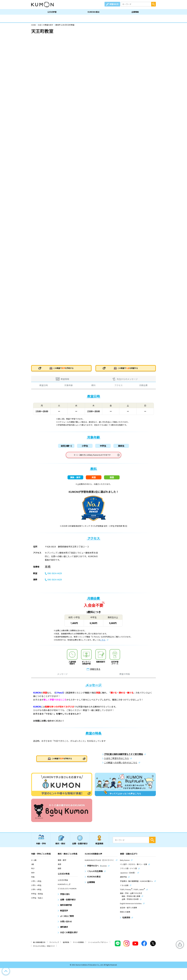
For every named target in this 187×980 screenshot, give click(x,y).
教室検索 (99, 846)
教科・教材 (60, 846)
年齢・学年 (41, 846)
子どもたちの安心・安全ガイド (44, 949)
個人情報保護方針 (39, 945)
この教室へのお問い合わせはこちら (121, 765)
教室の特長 (125, 677)
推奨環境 (66, 945)
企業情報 (135, 12)
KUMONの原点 (94, 12)
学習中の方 (114, 4)
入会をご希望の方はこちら (116, 761)
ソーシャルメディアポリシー (98, 945)
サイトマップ (54, 945)
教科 (94, 386)
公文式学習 (52, 12)
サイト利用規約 (79, 945)
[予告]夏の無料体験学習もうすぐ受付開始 (123, 757)
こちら (103, 643)
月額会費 (143, 386)
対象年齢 (69, 386)
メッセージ (62, 677)
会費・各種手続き (80, 846)
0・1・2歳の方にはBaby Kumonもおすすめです (92, 456)
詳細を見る (95, 672)
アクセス (118, 386)
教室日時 (44, 386)
